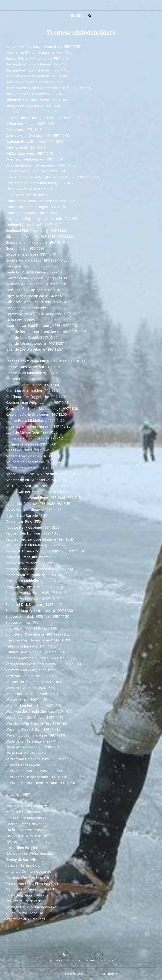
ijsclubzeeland (74, 974)
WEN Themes (110, 974)
